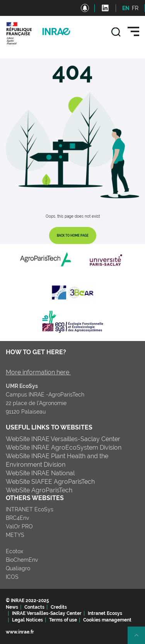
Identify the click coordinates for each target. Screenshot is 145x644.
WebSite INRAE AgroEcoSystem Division (64, 448)
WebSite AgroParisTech (39, 490)
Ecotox (14, 551)
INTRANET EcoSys (30, 509)
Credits (59, 607)
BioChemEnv (22, 560)
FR (135, 8)
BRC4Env (17, 518)
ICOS (12, 577)
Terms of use (63, 620)
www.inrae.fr (20, 632)
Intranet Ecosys (105, 613)
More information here (38, 372)
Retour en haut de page (140, 639)
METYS (15, 535)
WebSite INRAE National (40, 473)
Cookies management (107, 620)
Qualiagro (18, 568)
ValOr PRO (19, 526)
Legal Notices (27, 620)
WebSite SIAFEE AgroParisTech (50, 482)
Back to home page (73, 235)
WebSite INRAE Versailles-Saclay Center (63, 439)
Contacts (34, 607)
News (12, 607)
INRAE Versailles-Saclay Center (47, 613)
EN (126, 8)
